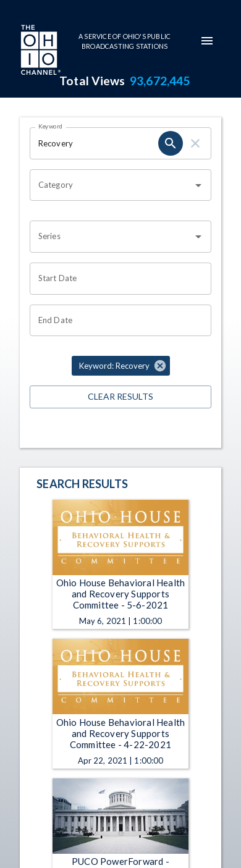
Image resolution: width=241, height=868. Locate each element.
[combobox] (111, 185)
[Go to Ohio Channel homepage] (40, 51)
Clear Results (120, 397)
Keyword (51, 126)
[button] (121, 366)
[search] (171, 143)
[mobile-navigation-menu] (207, 41)
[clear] (195, 143)
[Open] (198, 185)
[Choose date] (116, 279)
